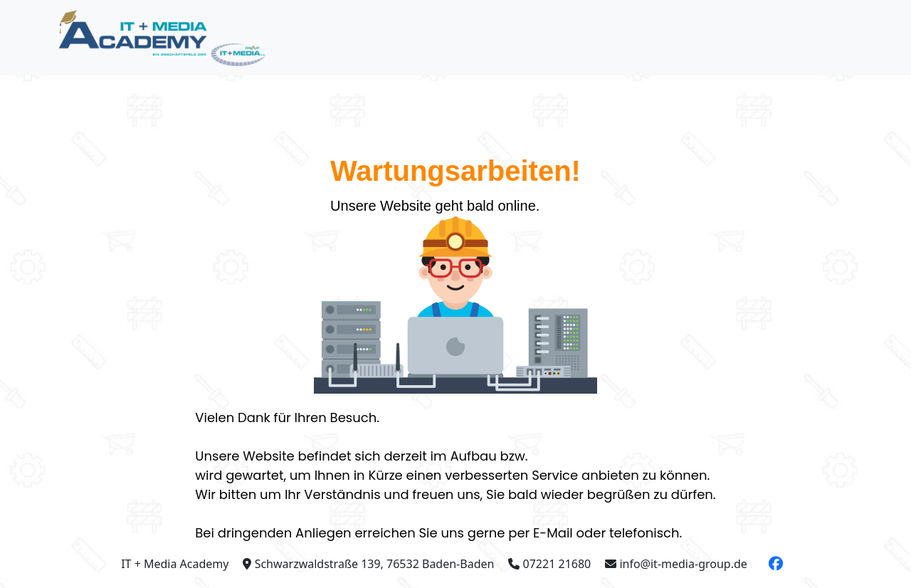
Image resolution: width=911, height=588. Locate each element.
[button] (776, 564)
